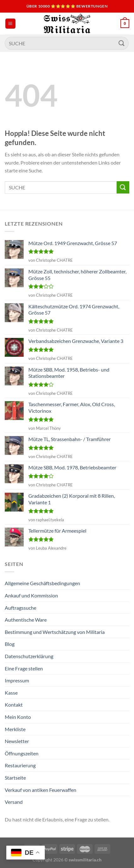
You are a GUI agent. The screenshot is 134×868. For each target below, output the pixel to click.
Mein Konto (18, 717)
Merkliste (15, 729)
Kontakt (14, 705)
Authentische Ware (26, 620)
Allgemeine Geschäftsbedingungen (42, 583)
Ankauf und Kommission (31, 595)
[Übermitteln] (122, 43)
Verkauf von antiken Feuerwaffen (41, 790)
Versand (14, 802)
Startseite (15, 778)
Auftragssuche (20, 608)
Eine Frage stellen (24, 668)
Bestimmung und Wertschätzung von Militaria (55, 632)
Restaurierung (20, 765)
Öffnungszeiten (22, 753)
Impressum (17, 680)
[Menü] (11, 24)
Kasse (11, 693)
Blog (10, 644)
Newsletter (17, 741)
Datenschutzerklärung (29, 656)
